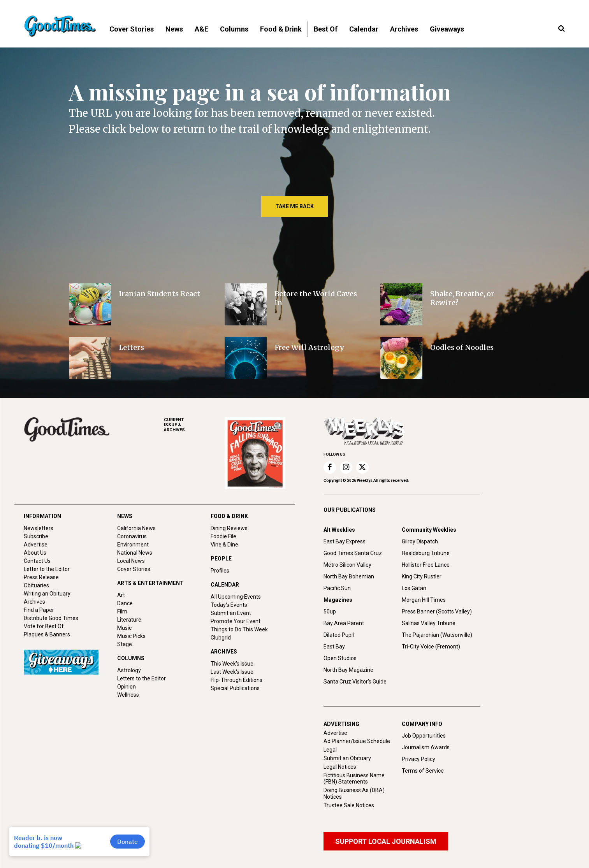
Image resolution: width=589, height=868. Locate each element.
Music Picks (131, 636)
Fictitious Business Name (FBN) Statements (354, 779)
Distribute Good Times (51, 618)
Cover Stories (134, 569)
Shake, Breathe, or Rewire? (462, 298)
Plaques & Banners (47, 634)
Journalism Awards (426, 747)
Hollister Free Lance (426, 565)
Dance (125, 603)
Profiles (220, 571)
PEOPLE (221, 559)
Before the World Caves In (316, 298)
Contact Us (37, 561)
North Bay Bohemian (349, 576)
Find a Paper (39, 610)
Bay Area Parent (344, 623)
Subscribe (36, 536)
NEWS (125, 516)
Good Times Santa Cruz (353, 553)
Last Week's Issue (232, 672)
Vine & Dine (224, 545)
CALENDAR (225, 585)
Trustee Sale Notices (349, 805)
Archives (34, 602)
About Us (35, 553)
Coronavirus (132, 536)
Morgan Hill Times (424, 600)
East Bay (334, 647)
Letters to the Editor (142, 678)
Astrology (129, 670)
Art (121, 595)
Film (122, 611)
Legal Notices (340, 767)
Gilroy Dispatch (420, 541)
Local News (131, 561)
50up (330, 611)
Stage (125, 644)
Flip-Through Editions (236, 680)
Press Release (41, 577)
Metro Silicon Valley (347, 565)
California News (136, 528)
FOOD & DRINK (229, 516)
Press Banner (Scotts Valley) (437, 611)
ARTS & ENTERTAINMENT (150, 583)
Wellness (128, 695)
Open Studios (340, 658)
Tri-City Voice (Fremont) (431, 647)
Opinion (127, 687)
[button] (562, 29)
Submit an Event (231, 613)
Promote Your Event (236, 621)
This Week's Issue (232, 664)
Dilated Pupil (339, 635)
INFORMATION (42, 516)
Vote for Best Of (44, 626)
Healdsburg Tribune (426, 553)
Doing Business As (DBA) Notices (354, 793)
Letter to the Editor (47, 569)
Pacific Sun (337, 588)
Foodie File (223, 536)
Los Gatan (414, 588)
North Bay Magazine (348, 670)
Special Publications (235, 688)
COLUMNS (131, 658)
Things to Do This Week (239, 629)
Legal (330, 750)
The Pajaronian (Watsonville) (437, 635)
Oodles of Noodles (462, 347)
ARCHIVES (194, 425)
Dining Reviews (229, 528)
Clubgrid (221, 638)
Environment (133, 545)
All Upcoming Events (236, 597)
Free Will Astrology (309, 347)
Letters (131, 347)
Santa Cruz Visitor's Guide (355, 682)
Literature (129, 620)
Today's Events (229, 605)
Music (124, 628)
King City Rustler (422, 576)
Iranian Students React (159, 294)
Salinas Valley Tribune (429, 623)
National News (135, 553)
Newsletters (39, 528)
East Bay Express (345, 541)
